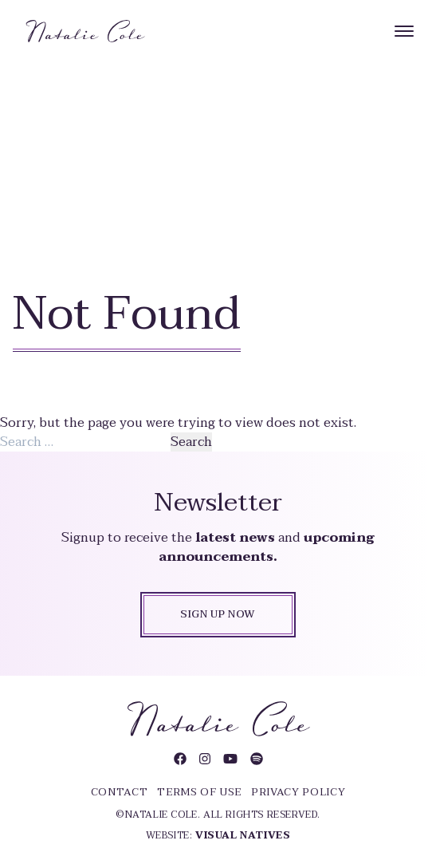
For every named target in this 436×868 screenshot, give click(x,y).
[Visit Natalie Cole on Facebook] (180, 759)
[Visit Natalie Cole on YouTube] (230, 759)
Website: (218, 835)
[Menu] (404, 31)
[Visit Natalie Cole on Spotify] (257, 759)
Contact (120, 792)
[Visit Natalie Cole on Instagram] (205, 759)
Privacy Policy (298, 792)
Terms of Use (199, 792)
